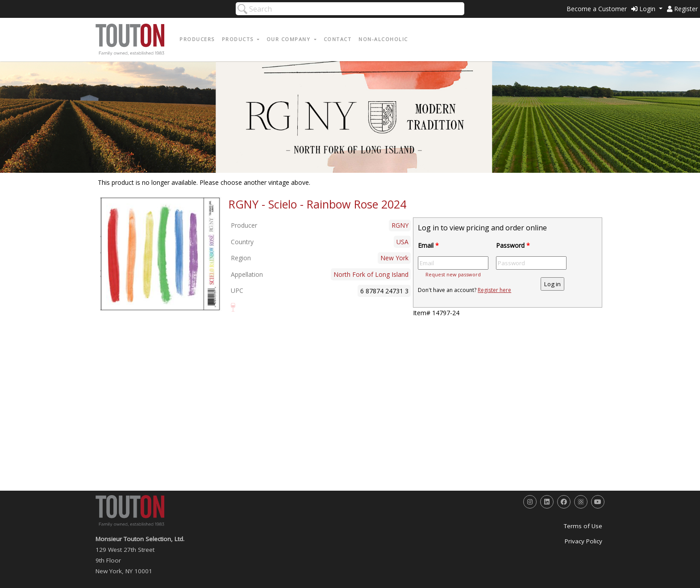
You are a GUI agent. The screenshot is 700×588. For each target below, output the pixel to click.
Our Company (290, 39)
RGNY (400, 225)
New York (394, 258)
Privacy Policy (583, 541)
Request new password (453, 274)
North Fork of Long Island (371, 274)
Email (428, 245)
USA (402, 242)
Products (239, 39)
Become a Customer (597, 9)
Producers (197, 39)
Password (513, 245)
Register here (494, 290)
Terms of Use (583, 526)
